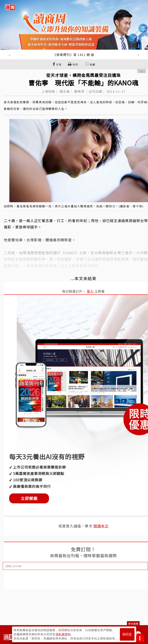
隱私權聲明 (63, 634)
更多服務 (133, 624)
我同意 (127, 634)
